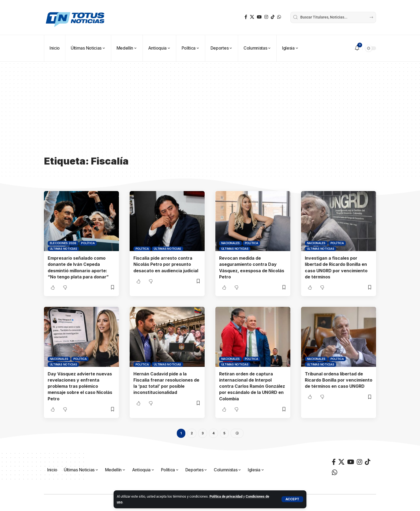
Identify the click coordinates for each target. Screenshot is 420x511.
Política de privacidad (226, 496)
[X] (252, 17)
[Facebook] (246, 17)
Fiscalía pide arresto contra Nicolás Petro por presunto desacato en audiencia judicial (166, 264)
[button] (292, 499)
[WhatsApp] (279, 17)
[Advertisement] (210, 113)
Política (88, 243)
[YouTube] (259, 17)
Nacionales (231, 243)
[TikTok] (273, 17)
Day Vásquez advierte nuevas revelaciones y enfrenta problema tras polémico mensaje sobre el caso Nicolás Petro (80, 386)
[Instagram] (266, 17)
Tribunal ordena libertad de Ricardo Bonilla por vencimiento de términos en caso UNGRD (339, 380)
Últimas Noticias (63, 249)
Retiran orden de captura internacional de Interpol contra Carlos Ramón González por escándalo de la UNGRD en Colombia (252, 386)
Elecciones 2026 (63, 243)
